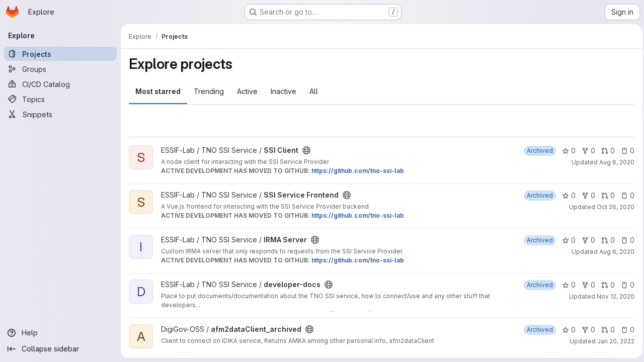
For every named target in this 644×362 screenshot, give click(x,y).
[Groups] (60, 69)
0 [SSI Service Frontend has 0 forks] (586, 195)
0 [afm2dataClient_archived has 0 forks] (586, 330)
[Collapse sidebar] (60, 349)
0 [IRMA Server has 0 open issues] (625, 240)
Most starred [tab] (158, 91)
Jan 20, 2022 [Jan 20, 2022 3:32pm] (613, 341)
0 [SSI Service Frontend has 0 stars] (566, 195)
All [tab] (314, 91)
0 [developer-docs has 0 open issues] (625, 285)
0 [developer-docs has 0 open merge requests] (606, 285)
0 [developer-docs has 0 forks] (586, 285)
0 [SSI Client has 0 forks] (586, 151)
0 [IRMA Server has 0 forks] (586, 240)
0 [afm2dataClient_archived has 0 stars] (566, 330)
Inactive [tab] (284, 91)
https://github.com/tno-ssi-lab (358, 171)
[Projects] (60, 54)
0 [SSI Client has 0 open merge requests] (606, 151)
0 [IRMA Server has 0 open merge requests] (606, 240)
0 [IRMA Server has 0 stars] (566, 240)
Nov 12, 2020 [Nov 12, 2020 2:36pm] (613, 296)
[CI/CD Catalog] (60, 84)
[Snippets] (60, 114)
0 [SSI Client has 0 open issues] (625, 151)
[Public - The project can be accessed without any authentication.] (306, 150)
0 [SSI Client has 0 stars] (566, 151)
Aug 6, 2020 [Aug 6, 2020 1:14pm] (614, 252)
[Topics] (60, 99)
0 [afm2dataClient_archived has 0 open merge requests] (606, 330)
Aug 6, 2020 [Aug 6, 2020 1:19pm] (614, 162)
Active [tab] (247, 91)
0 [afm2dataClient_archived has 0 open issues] (625, 330)
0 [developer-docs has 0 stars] (566, 285)
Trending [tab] (209, 91)
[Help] (60, 333)
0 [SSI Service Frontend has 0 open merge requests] (606, 195)
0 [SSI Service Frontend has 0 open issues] (625, 195)
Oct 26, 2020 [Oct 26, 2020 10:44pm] (613, 207)
